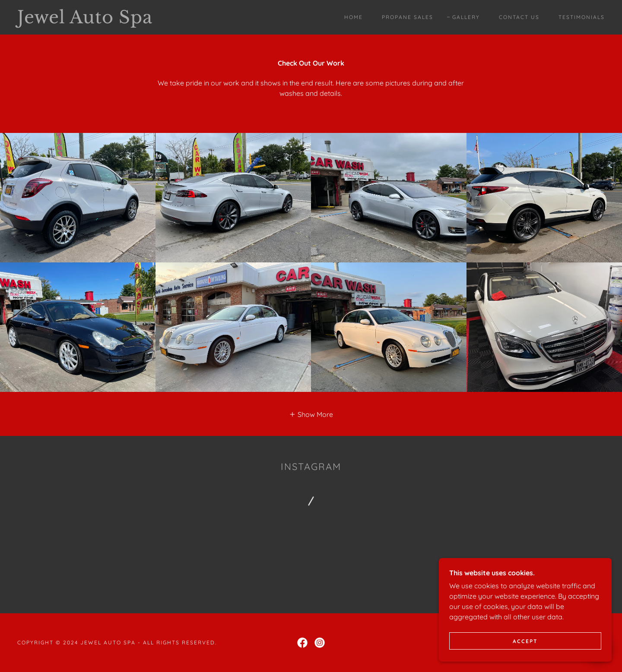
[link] (98, 21)
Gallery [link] (466, 17)
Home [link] (354, 17)
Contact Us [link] (519, 17)
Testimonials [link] (582, 17)
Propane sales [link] (408, 17)
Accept (525, 641)
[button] (311, 414)
